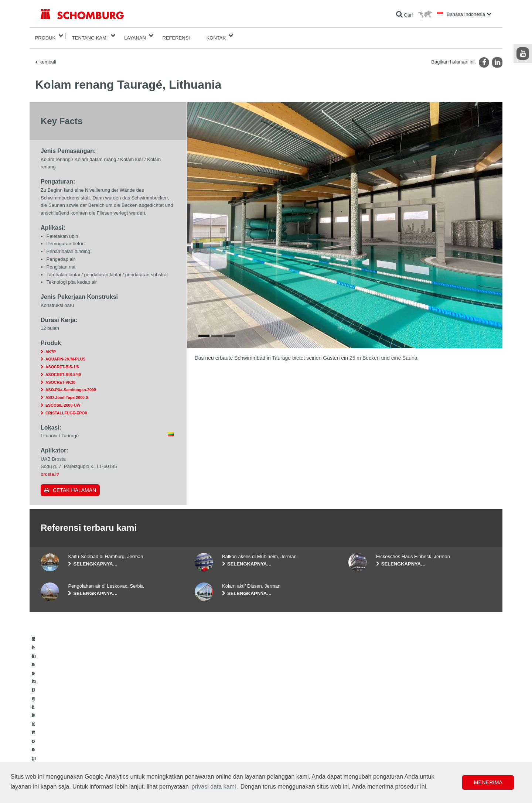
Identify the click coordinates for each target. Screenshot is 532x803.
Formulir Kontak (210, 739)
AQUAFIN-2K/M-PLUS (65, 355)
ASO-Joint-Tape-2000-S (67, 393)
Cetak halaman (74, 486)
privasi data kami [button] (214, 787)
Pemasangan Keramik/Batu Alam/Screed (81, 739)
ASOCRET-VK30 (60, 378)
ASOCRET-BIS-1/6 (62, 362)
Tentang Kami (90, 36)
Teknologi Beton (56, 761)
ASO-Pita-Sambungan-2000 (71, 386)
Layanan (135, 36)
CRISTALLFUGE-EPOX (66, 409)
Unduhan (204, 728)
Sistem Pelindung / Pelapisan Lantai (76, 750)
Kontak (216, 36)
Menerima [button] (488, 782)
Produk (45, 36)
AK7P (51, 347)
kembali (48, 57)
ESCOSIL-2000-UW (63, 401)
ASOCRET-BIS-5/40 (63, 370)
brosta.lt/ (50, 470)
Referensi (176, 36)
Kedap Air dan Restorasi (64, 728)
